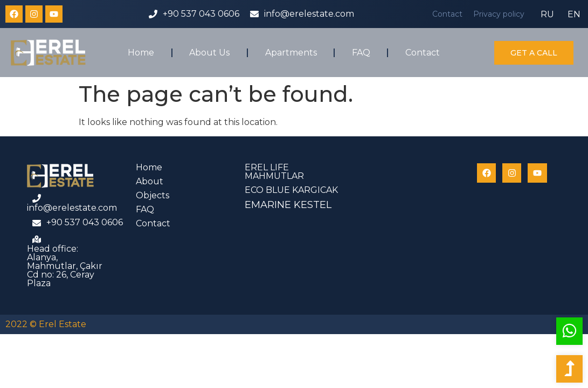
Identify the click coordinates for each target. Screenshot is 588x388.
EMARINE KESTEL (288, 205)
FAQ (361, 53)
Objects (153, 195)
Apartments (291, 53)
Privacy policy (499, 14)
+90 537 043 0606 (201, 14)
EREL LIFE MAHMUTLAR (274, 172)
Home (141, 53)
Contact (447, 14)
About (150, 181)
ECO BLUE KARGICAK (291, 190)
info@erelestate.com (309, 14)
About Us (209, 53)
